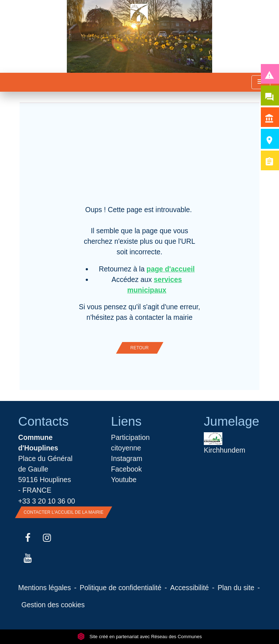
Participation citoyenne (131, 443)
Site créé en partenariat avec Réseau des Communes (140, 637)
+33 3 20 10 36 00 (47, 501)
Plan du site (236, 588)
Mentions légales (45, 588)
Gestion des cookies (53, 605)
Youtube (124, 480)
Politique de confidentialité (120, 588)
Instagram (127, 458)
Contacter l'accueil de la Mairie (64, 512)
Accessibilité (189, 588)
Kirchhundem (225, 443)
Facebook (127, 469)
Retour (139, 348)
